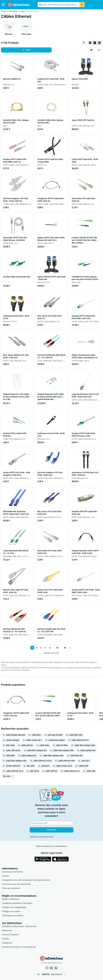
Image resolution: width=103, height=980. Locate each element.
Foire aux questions (11, 888)
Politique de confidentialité (14, 907)
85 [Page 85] (65, 648)
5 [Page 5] (50, 648)
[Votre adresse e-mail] (52, 823)
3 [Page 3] (41, 648)
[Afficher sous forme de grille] (90, 43)
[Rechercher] (82, 5)
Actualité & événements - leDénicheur (19, 926)
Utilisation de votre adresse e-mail (41, 837)
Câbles (23, 11)
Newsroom (7, 930)
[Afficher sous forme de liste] (95, 43)
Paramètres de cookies (13, 916)
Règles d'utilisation (11, 899)
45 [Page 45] (57, 648)
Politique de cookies (11, 911)
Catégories (7, 943)
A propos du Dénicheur (13, 872)
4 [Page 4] (45, 648)
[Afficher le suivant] (70, 648)
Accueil (4, 11)
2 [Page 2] (37, 648)
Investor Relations (10, 935)
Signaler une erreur (52, 653)
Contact (6, 876)
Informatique (13, 11)
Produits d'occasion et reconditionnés (19, 947)
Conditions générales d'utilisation (17, 903)
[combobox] (59, 5)
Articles (5, 939)
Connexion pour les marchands (16, 884)
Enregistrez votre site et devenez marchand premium (26, 880)
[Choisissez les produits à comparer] (91, 50)
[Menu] (3, 5)
